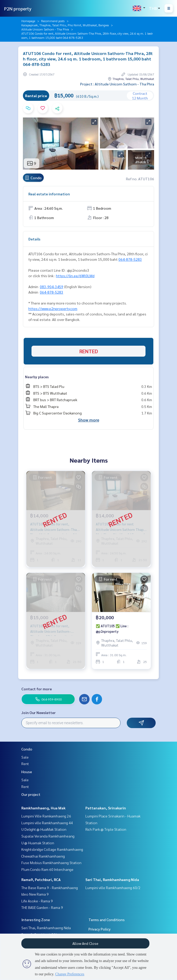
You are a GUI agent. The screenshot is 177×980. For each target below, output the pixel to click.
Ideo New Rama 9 (35, 894)
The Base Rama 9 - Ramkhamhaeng (50, 888)
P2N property (18, 8)
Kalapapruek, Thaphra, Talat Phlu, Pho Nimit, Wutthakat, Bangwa (65, 25)
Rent (25, 764)
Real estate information (49, 194)
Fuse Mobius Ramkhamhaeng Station (51, 863)
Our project (31, 794)
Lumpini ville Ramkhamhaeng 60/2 (113, 888)
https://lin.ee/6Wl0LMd (75, 276)
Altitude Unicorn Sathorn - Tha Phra (45, 29)
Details (34, 239)
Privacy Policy (100, 929)
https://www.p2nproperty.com (53, 308)
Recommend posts (53, 21)
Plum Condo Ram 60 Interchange (47, 869)
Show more (89, 420)
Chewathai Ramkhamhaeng (43, 856)
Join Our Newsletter (39, 712)
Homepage (28, 21)
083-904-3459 (52, 287)
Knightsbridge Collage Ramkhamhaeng (52, 849)
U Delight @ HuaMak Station (44, 829)
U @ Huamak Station (38, 843)
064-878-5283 (130, 259)
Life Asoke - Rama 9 (37, 901)
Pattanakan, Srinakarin (106, 808)
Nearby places (37, 377)
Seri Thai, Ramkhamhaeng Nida (112, 879)
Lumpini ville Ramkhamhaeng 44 (47, 823)
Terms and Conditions (107, 920)
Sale (25, 757)
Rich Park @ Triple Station (106, 829)
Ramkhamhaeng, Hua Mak (43, 808)
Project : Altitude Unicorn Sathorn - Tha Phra (117, 84)
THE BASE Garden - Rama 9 (42, 907)
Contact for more (37, 689)
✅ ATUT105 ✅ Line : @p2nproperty (112, 629)
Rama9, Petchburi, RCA (41, 879)
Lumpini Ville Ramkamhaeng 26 (46, 816)
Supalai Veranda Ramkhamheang (48, 836)
